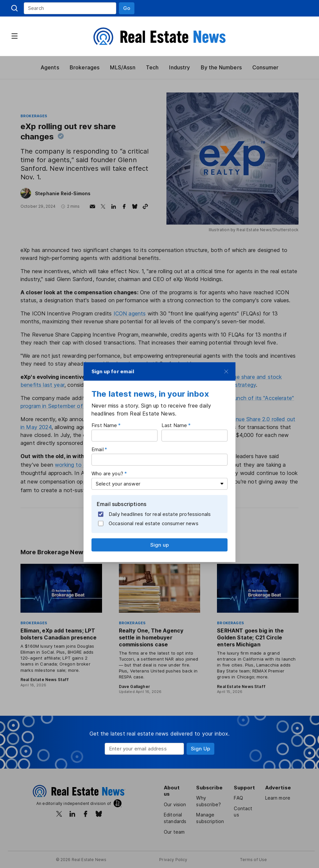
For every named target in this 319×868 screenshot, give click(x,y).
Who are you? (108, 473)
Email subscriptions (122, 504)
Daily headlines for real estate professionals (155, 514)
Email (98, 449)
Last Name (174, 425)
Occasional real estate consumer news (149, 524)
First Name (104, 425)
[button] (127, 8)
